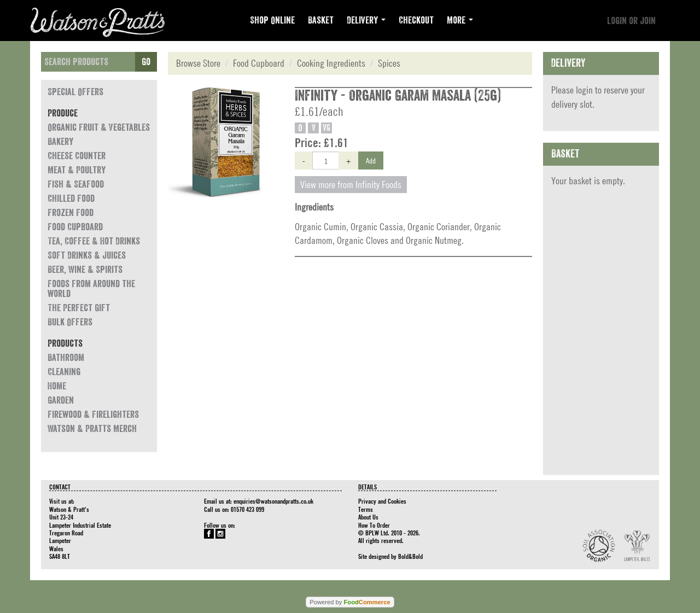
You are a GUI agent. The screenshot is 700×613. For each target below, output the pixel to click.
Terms (366, 509)
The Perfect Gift (79, 308)
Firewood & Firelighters (93, 414)
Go (146, 62)
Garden (61, 400)
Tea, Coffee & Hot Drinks (94, 241)
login (584, 90)
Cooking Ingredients (331, 63)
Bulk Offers (70, 322)
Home (57, 386)
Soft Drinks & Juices (87, 255)
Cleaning (64, 372)
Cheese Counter (77, 156)
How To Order (374, 525)
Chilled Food (71, 199)
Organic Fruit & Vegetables (99, 127)
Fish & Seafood (76, 184)
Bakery (60, 142)
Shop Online (272, 20)
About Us (368, 517)
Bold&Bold (410, 556)
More (460, 20)
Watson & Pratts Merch (92, 429)
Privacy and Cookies (382, 501)
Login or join (631, 21)
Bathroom (66, 358)
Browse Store (198, 63)
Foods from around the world (91, 289)
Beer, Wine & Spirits (85, 270)
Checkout (416, 20)
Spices (389, 63)
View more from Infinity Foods (351, 185)
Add (371, 160)
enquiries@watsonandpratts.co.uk (273, 501)
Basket (321, 20)
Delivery (366, 20)
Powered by (350, 602)
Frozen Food (71, 213)
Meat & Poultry (77, 170)
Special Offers (75, 92)
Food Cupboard (75, 227)
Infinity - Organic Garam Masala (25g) (398, 96)
